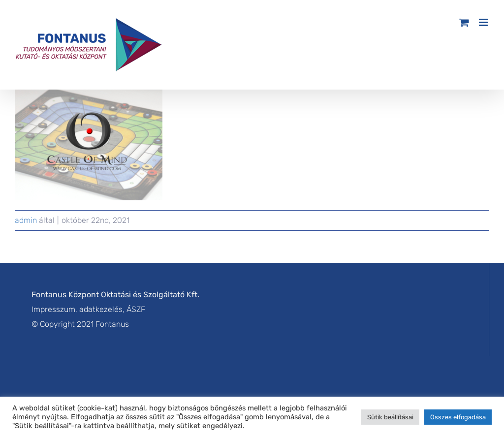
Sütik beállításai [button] (390, 417)
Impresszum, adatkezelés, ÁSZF (88, 309)
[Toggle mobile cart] (464, 22)
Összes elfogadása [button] (458, 417)
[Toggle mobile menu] (484, 22)
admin (26, 220)
